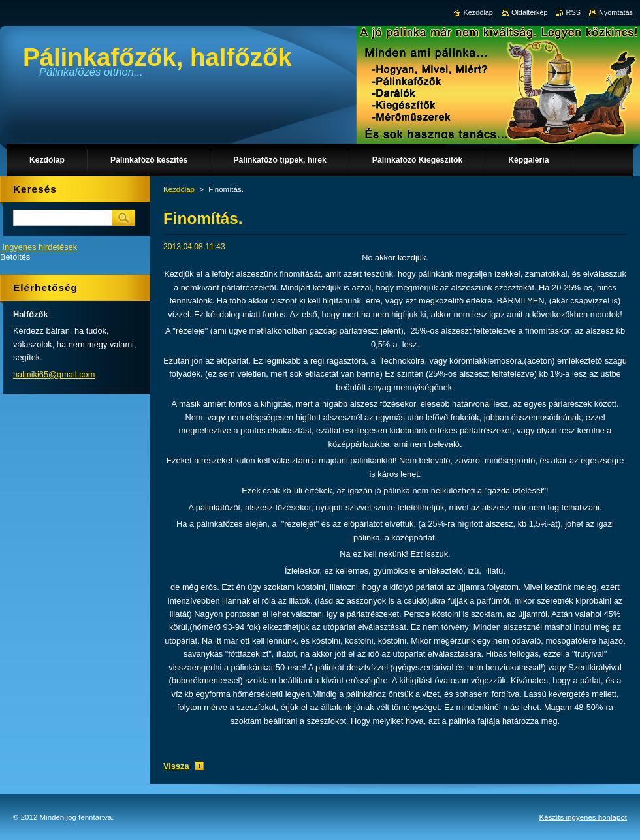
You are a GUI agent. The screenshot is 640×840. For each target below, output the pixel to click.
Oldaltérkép (530, 12)
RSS (573, 12)
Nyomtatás (616, 12)
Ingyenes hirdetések (40, 247)
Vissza (176, 766)
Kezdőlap (179, 189)
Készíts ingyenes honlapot (583, 817)
